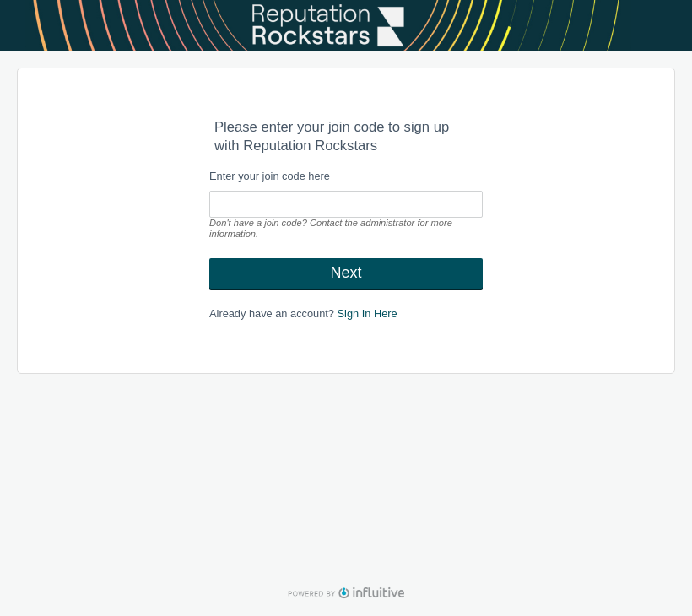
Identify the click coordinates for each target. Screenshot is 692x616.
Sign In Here (368, 313)
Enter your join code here (270, 176)
